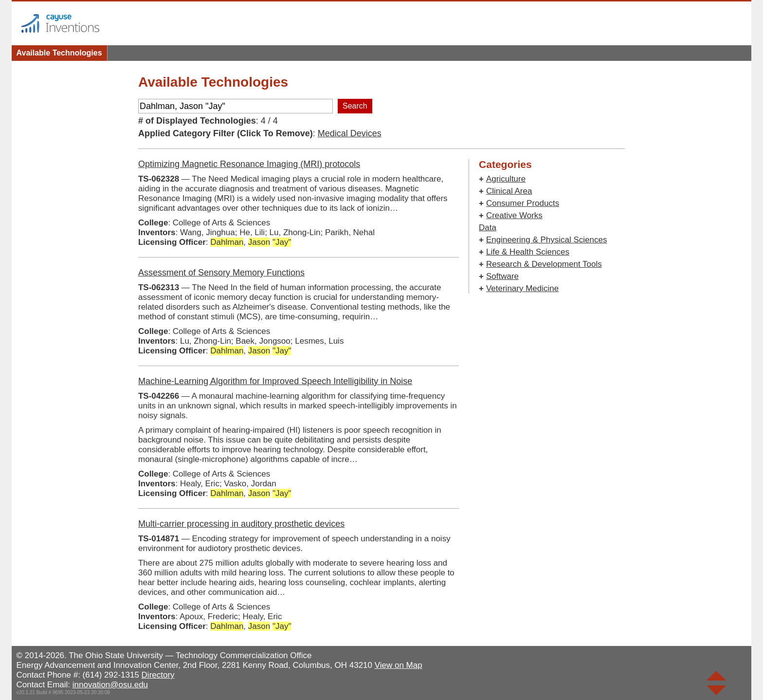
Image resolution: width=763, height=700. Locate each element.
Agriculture (506, 179)
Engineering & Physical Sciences (547, 240)
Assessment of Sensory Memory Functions (221, 273)
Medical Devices (350, 133)
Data (488, 228)
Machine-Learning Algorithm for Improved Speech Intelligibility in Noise (275, 381)
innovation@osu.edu (110, 685)
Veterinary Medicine (522, 288)
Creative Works (514, 215)
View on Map (399, 665)
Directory (158, 675)
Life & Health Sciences (528, 252)
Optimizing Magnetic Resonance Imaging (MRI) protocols (249, 164)
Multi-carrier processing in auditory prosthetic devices (241, 524)
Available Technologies (59, 53)
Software (502, 276)
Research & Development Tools (544, 264)
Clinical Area (509, 191)
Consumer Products (523, 203)
